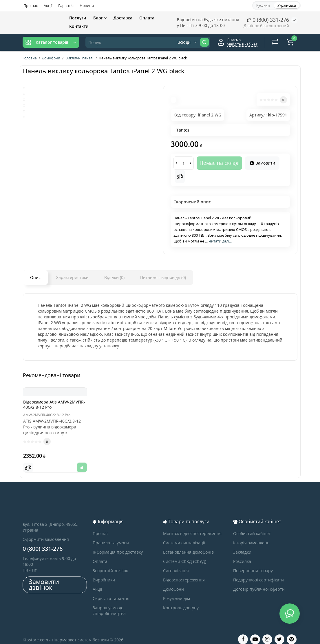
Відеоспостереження (184, 573)
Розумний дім (177, 591)
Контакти (79, 26)
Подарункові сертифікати (258, 573)
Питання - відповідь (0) (163, 277)
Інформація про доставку (118, 545)
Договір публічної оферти (259, 582)
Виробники (104, 573)
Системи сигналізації (184, 536)
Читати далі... (220, 241)
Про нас (31, 6)
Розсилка (242, 554)
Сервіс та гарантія (111, 591)
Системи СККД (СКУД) (185, 554)
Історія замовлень (251, 536)
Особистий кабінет (252, 526)
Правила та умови (111, 536)
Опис (35, 277)
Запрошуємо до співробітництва (109, 603)
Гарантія (66, 6)
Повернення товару (253, 563)
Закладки (242, 545)
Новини (87, 6)
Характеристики (72, 277)
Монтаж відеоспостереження (192, 526)
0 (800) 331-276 (268, 20)
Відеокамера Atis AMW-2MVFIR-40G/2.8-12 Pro (52, 407)
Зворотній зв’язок (110, 563)
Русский (263, 5)
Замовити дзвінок (44, 577)
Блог (100, 18)
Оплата (147, 18)
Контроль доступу (181, 600)
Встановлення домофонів (188, 545)
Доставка (123, 18)
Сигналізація (176, 563)
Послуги (78, 18)
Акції (48, 6)
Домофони (173, 582)
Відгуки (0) (114, 277)
